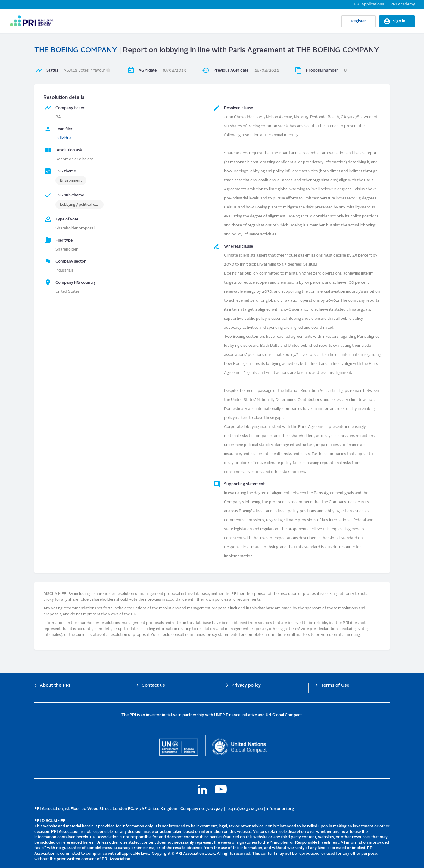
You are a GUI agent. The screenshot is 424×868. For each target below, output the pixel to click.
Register (359, 21)
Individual (64, 138)
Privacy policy (246, 686)
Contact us (153, 686)
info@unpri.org (280, 809)
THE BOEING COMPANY (76, 51)
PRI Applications (369, 4)
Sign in (399, 21)
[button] (108, 71)
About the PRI (55, 686)
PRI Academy (403, 4)
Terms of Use (335, 686)
